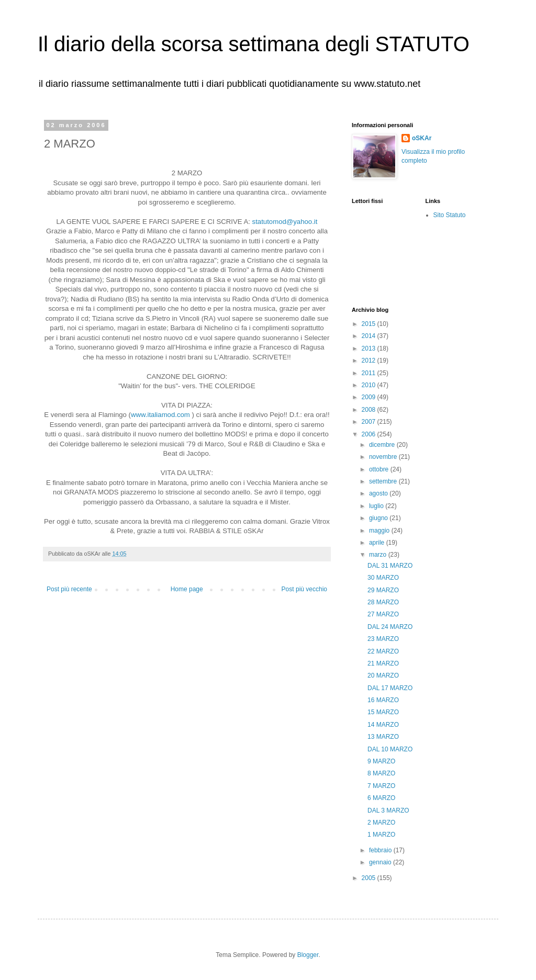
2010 (370, 385)
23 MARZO (383, 639)
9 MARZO (381, 761)
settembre (384, 481)
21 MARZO (383, 663)
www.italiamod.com (160, 415)
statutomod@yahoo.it (285, 222)
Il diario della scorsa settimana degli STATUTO (254, 44)
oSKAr (422, 138)
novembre (384, 457)
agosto (379, 493)
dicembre (383, 445)
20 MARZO (383, 675)
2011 (370, 373)
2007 (370, 422)
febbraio (381, 850)
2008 (370, 410)
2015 (370, 324)
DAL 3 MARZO (388, 810)
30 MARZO (383, 578)
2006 (370, 434)
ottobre (380, 469)
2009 (370, 397)
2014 (370, 336)
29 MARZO (383, 590)
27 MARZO (383, 614)
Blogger (308, 955)
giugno (379, 518)
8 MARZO (381, 773)
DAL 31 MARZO (390, 566)
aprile (378, 543)
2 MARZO (381, 823)
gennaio (381, 862)
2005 (370, 878)
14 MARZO (383, 725)
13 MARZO (383, 737)
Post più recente (69, 589)
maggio (380, 531)
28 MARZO (383, 602)
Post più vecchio (304, 589)
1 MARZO (381, 835)
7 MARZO (381, 786)
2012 (370, 361)
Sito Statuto (450, 215)
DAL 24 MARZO (390, 627)
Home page (187, 589)
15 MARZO (383, 712)
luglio (377, 506)
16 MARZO (383, 700)
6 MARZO (381, 798)
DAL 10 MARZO (390, 749)
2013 (370, 348)
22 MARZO (383, 651)
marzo (379, 555)
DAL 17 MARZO (390, 688)
